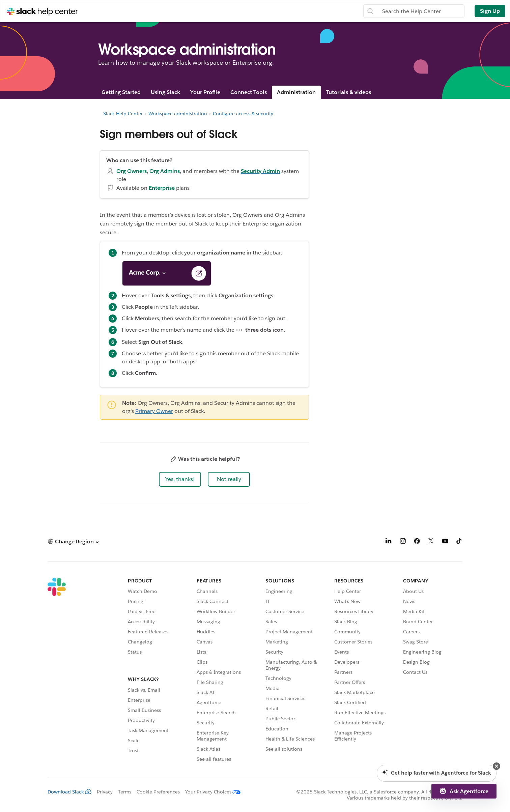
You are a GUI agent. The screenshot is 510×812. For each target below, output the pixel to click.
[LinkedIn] (389, 542)
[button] (180, 479)
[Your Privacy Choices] (210, 792)
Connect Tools (249, 92)
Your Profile (205, 92)
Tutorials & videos (348, 92)
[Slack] (57, 671)
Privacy (105, 792)
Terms (125, 792)
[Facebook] (417, 542)
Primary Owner (154, 411)
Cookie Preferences (158, 792)
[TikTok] (459, 542)
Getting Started (121, 92)
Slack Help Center (123, 114)
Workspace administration (178, 114)
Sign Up (490, 11)
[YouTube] (445, 542)
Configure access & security (243, 114)
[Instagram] (403, 542)
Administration (296, 92)
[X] (431, 542)
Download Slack (69, 792)
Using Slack (165, 92)
